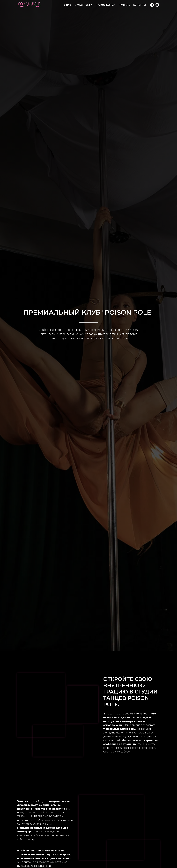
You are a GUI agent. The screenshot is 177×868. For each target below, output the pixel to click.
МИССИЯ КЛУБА (83, 5)
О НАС (67, 5)
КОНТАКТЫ (140, 5)
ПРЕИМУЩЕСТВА (105, 5)
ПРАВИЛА (124, 5)
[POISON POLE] (152, 5)
